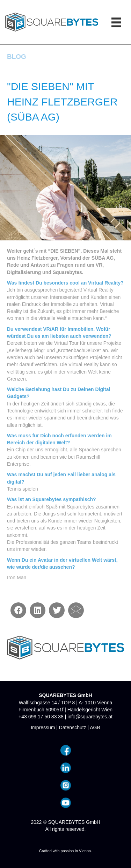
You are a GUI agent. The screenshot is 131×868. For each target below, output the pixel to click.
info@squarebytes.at (90, 717)
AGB (95, 727)
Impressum (43, 727)
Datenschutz (73, 727)
